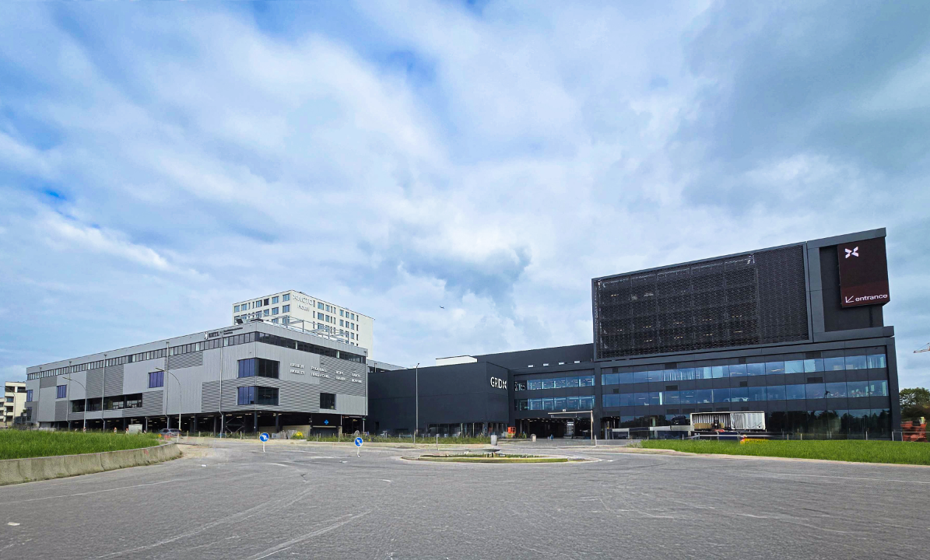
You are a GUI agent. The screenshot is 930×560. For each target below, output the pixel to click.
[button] (465, 280)
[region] (465, 280)
